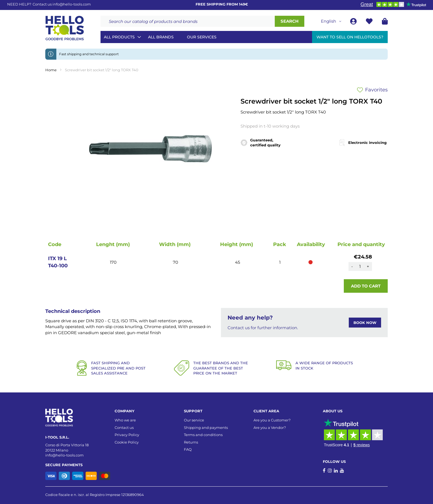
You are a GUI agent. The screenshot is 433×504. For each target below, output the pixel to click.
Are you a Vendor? (270, 428)
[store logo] (65, 28)
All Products (119, 37)
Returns (191, 442)
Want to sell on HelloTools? (350, 37)
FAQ (188, 449)
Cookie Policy (127, 442)
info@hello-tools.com (72, 4)
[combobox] (188, 21)
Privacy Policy (127, 435)
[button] (332, 21)
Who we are (125, 420)
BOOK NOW (365, 323)
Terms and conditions (203, 435)
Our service (194, 420)
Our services (202, 37)
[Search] (290, 21)
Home (51, 70)
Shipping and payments (206, 428)
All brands (161, 37)
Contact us (124, 428)
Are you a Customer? (272, 420)
